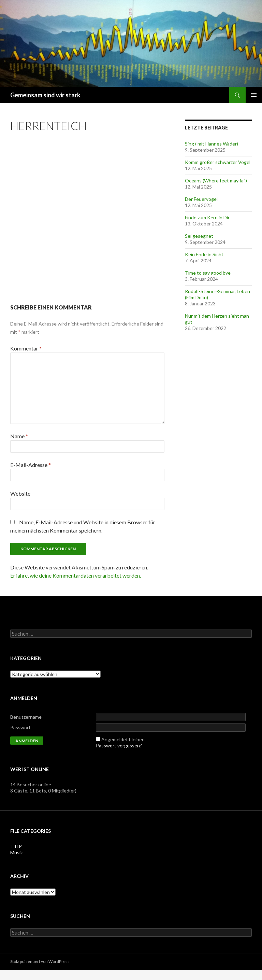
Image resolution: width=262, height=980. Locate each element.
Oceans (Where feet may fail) (216, 181)
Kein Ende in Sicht (204, 254)
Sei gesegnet (199, 236)
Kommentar (26, 348)
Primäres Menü (254, 95)
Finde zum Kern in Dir (207, 217)
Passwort (20, 727)
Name (19, 436)
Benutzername (26, 717)
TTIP (16, 846)
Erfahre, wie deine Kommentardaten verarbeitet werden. (76, 575)
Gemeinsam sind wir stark (45, 95)
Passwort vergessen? (119, 746)
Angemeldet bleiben (123, 739)
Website (20, 493)
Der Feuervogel (201, 199)
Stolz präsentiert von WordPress (40, 961)
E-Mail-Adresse (31, 465)
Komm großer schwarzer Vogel (218, 162)
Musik (17, 852)
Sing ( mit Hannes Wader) (212, 144)
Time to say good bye (208, 273)
